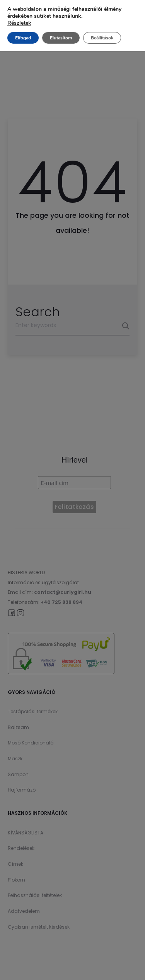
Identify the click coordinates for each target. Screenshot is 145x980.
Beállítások (102, 38)
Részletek (19, 23)
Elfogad (23, 38)
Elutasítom (61, 38)
